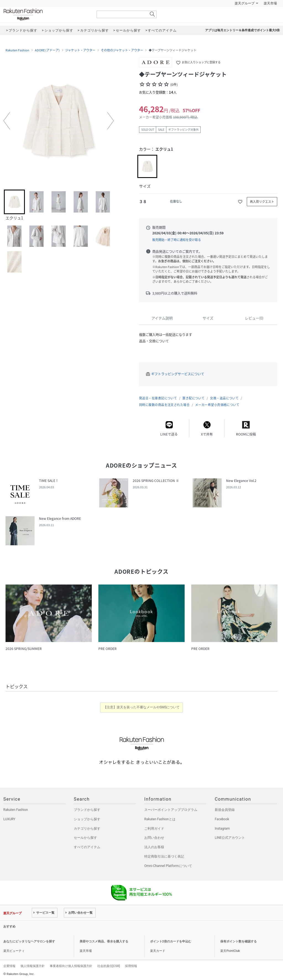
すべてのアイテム (87, 847)
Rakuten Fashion (46, 15)
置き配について (193, 398)
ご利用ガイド (154, 829)
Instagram (222, 829)
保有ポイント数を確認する (239, 941)
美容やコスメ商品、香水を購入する (104, 941)
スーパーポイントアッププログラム (171, 810)
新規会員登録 (225, 810)
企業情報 (9, 966)
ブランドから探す (87, 810)
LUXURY (9, 819)
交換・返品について (224, 398)
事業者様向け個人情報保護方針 (71, 966)
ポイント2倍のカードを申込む (171, 941)
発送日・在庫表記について (158, 398)
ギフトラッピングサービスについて (178, 374)
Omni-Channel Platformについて (168, 866)
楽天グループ (245, 3)
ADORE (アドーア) (47, 50)
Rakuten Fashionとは (160, 819)
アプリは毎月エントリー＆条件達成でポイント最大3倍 (242, 30)
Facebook (222, 819)
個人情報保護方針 (33, 966)
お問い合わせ (154, 838)
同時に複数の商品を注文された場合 (164, 405)
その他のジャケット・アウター (122, 50)
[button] (7, 121)
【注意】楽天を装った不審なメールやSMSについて (142, 707)
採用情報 (131, 966)
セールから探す (85, 838)
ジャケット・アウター (80, 50)
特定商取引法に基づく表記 (164, 856)
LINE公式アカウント (230, 838)
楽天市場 (270, 3)
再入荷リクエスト (262, 202)
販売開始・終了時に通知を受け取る (177, 240)
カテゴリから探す (87, 829)
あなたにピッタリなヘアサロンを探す (29, 941)
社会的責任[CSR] (109, 966)
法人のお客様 (154, 847)
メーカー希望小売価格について (217, 405)
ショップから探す (87, 819)
